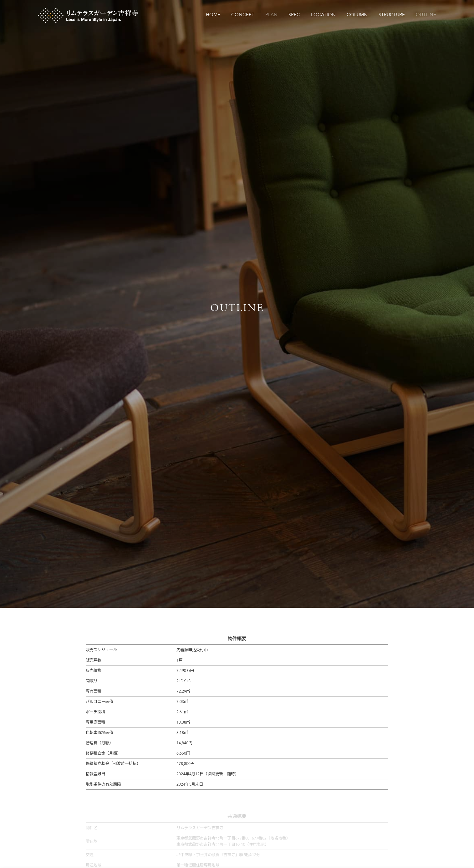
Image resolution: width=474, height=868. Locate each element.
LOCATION (323, 15)
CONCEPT (243, 15)
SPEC (294, 15)
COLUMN (357, 15)
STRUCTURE (392, 15)
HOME (213, 15)
